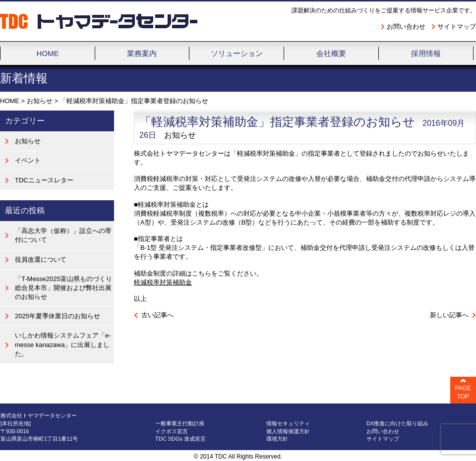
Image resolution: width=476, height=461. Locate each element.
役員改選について (41, 259)
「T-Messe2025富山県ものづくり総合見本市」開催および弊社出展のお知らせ (63, 288)
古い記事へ (157, 315)
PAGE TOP (463, 392)
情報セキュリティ (288, 423)
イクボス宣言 (172, 431)
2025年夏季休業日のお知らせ (58, 316)
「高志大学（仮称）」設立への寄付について (63, 235)
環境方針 (277, 439)
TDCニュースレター (44, 180)
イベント (28, 160)
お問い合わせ (406, 27)
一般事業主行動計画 (180, 423)
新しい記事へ (449, 315)
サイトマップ (457, 27)
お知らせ (40, 101)
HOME (10, 101)
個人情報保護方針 (288, 431)
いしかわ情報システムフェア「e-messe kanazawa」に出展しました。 (63, 344)
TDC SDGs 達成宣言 (180, 439)
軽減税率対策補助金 (163, 282)
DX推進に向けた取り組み (397, 423)
